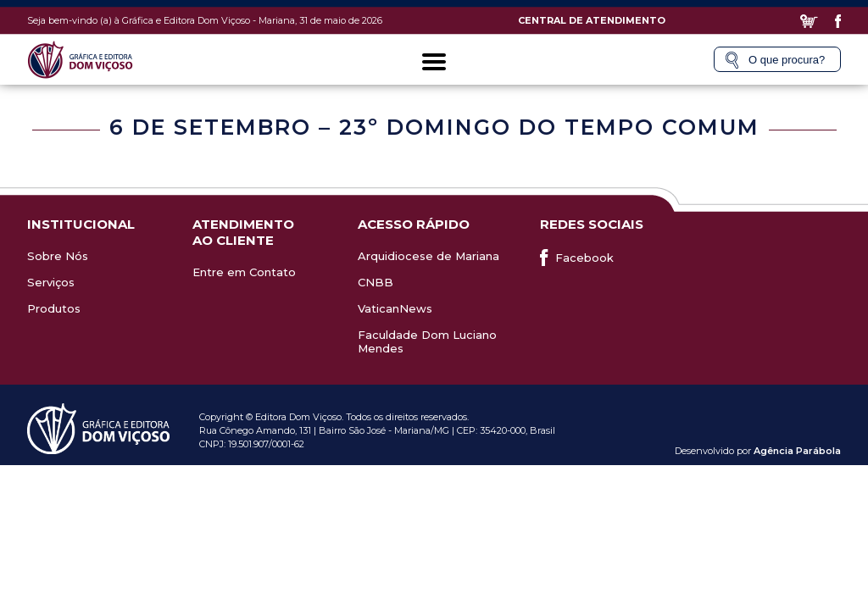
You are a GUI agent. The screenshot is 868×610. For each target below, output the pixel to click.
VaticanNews (395, 308)
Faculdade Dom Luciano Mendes (427, 341)
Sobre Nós (58, 256)
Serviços (51, 282)
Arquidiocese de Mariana (428, 256)
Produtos (54, 308)
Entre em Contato (244, 272)
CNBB (376, 282)
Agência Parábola (797, 451)
